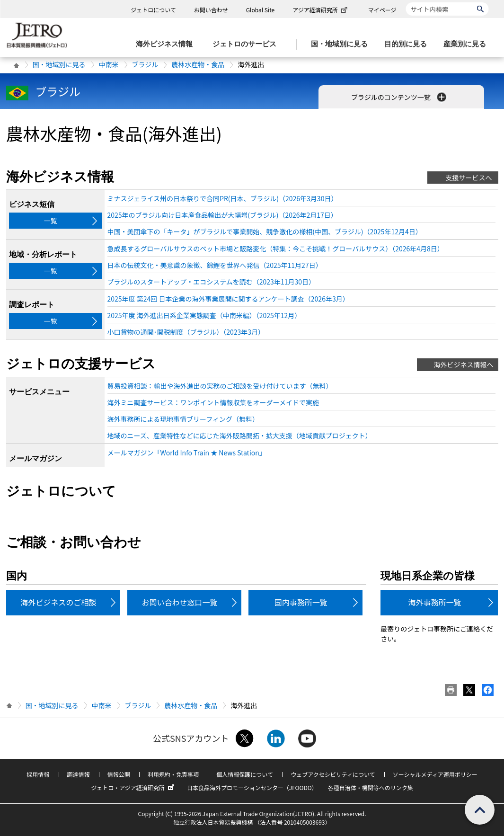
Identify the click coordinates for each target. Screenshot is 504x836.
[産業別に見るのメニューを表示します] (468, 44)
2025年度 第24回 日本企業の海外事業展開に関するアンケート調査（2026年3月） (228, 299)
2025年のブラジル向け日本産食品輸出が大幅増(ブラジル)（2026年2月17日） (222, 215)
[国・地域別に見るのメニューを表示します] (342, 44)
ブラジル (145, 64)
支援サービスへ (469, 178)
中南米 (109, 64)
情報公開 (119, 774)
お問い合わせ (211, 10)
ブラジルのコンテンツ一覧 (400, 97)
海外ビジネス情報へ (464, 365)
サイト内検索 (406, 2)
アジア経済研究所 (321, 10)
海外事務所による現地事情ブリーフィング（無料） (183, 419)
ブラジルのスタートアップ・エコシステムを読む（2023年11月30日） (211, 282)
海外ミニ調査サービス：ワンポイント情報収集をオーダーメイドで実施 (213, 402)
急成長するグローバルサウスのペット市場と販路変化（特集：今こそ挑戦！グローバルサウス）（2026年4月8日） (276, 249)
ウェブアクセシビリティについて (333, 774)
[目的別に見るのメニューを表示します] (408, 44)
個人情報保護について (245, 774)
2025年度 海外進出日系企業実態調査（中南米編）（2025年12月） (204, 315)
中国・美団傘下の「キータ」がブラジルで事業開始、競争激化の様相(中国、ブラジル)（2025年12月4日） (265, 231)
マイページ (382, 10)
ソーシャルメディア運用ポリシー (435, 774)
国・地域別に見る (59, 64)
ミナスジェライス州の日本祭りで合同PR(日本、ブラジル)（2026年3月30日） (223, 198)
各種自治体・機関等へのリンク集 (371, 787)
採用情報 (38, 774)
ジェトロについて (153, 10)
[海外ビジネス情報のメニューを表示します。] (167, 44)
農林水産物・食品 (198, 64)
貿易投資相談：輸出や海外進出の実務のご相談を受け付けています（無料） (220, 386)
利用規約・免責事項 (173, 774)
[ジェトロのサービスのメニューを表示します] (247, 44)
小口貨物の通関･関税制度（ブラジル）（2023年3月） (186, 332)
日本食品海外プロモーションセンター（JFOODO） (252, 787)
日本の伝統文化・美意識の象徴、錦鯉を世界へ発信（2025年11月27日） (215, 265)
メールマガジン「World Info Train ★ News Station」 (187, 453)
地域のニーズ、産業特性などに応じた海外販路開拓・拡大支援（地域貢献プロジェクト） (240, 436)
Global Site (260, 10)
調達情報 (79, 774)
